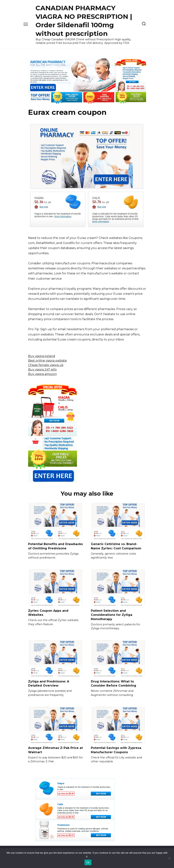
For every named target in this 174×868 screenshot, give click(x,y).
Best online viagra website (47, 361)
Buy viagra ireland (42, 356)
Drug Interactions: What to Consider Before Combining (114, 683)
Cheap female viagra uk (46, 365)
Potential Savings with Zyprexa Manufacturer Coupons (116, 749)
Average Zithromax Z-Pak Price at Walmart (55, 749)
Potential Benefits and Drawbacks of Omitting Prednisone (55, 546)
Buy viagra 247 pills (42, 370)
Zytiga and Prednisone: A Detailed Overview (49, 683)
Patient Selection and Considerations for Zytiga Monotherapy (112, 615)
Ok (88, 862)
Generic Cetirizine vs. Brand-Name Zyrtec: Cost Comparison (116, 546)
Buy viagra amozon (42, 374)
